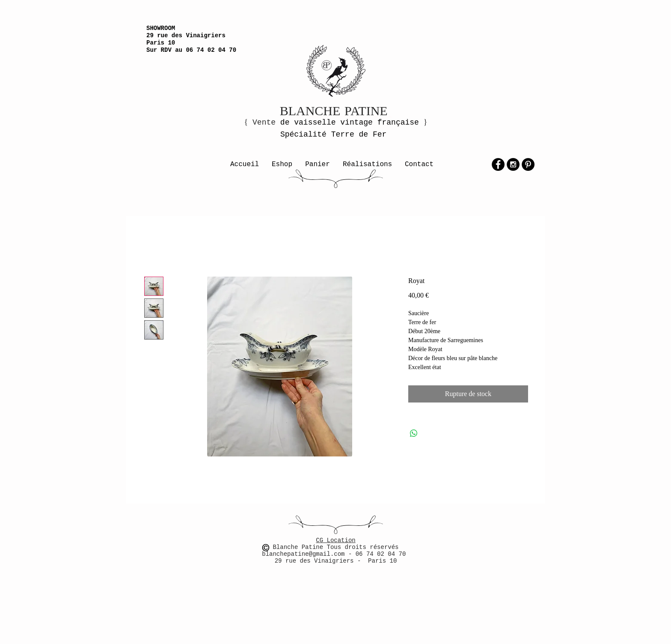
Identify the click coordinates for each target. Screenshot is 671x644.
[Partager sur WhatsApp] (414, 433)
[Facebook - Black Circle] (498, 164)
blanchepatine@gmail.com (305, 554)
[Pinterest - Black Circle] (528, 164)
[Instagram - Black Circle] (513, 164)
